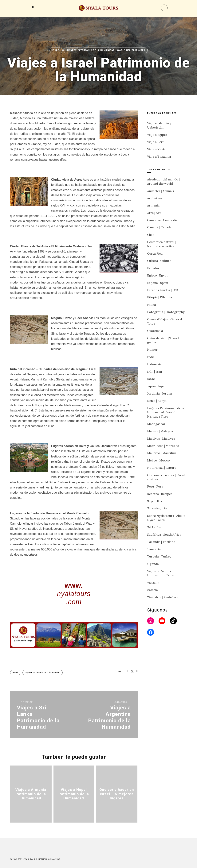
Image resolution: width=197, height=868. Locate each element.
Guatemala (155, 331)
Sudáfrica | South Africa (164, 534)
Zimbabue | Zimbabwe (163, 597)
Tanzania (154, 549)
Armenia (153, 205)
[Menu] (164, 8)
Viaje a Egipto (157, 135)
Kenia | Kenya (157, 401)
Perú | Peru (155, 486)
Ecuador (153, 268)
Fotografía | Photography (166, 312)
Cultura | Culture (159, 261)
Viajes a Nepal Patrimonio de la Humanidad (74, 794)
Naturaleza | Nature (162, 468)
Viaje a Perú (156, 142)
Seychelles (155, 501)
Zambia (152, 590)
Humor (152, 349)
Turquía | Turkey (159, 556)
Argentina (154, 198)
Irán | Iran (155, 372)
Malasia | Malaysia (160, 431)
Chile (151, 235)
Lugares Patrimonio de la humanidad (43, 673)
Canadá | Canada (159, 227)
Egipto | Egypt (157, 275)
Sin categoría (157, 508)
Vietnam (153, 583)
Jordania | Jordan (160, 393)
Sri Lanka (154, 527)
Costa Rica (155, 253)
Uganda (153, 564)
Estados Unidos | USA (163, 290)
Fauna (152, 305)
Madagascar (156, 424)
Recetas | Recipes (160, 494)
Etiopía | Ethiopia (160, 297)
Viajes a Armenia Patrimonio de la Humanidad (31, 794)
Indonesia (154, 364)
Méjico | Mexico (158, 460)
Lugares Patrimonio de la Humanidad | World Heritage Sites (106, 50)
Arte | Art (154, 213)
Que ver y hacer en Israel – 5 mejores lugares (117, 794)
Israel (56, 50)
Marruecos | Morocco (163, 446)
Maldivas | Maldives (161, 438)
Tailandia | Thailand (161, 542)
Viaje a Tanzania (159, 156)
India (151, 357)
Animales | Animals (161, 191)
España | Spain (158, 283)
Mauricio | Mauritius (162, 453)
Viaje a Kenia (156, 149)
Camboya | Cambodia (162, 220)
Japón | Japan (157, 386)
